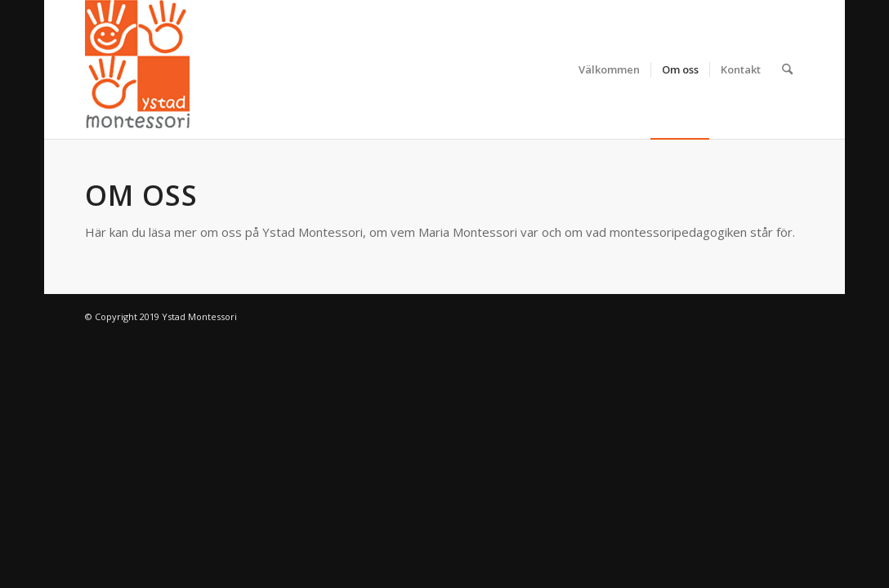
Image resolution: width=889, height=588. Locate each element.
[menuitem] (609, 69)
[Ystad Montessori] (137, 69)
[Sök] (787, 69)
